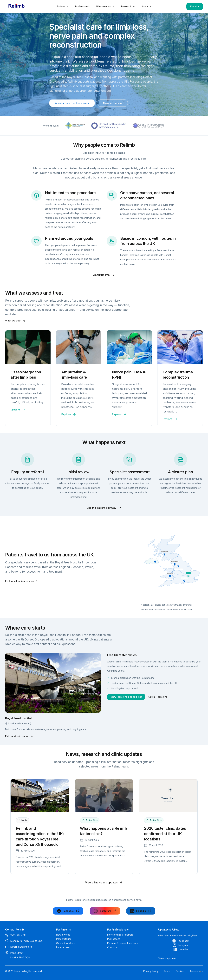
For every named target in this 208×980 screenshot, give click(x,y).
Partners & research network (123, 943)
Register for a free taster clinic (72, 103)
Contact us (113, 947)
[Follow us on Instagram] (105, 911)
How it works (63, 935)
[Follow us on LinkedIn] (141, 911)
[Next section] (201, 971)
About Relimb (104, 275)
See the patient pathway (104, 508)
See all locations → (159, 697)
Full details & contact (19, 736)
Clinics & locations (66, 943)
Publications (114, 939)
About (146, 6)
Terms (167, 971)
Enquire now (63, 947)
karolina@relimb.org (21, 947)
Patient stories (64, 939)
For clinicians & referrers (120, 935)
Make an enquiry (113, 103)
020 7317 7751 (18, 935)
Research (128, 6)
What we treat (105, 6)
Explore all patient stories (21, 581)
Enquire (195, 6)
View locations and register (126, 697)
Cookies (180, 971)
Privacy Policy (151, 971)
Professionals (82, 6)
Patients (63, 6)
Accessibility (196, 971)
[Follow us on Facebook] (68, 911)
